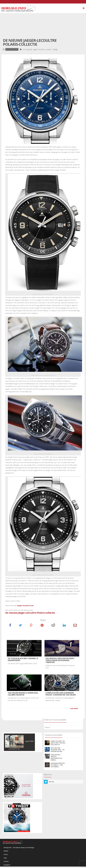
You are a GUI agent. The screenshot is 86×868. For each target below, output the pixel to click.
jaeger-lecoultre (39, 49)
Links (5, 858)
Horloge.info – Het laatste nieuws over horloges (19, 848)
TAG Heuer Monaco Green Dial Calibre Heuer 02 (23, 694)
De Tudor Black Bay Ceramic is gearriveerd (23, 659)
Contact (6, 861)
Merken (6, 851)
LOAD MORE (74, 709)
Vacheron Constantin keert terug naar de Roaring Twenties (60, 660)
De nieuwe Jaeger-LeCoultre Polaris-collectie (30, 613)
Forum (6, 854)
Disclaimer (7, 865)
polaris (48, 49)
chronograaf (27, 49)
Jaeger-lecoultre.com (25, 606)
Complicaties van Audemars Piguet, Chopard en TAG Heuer (61, 694)
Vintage (55, 49)
